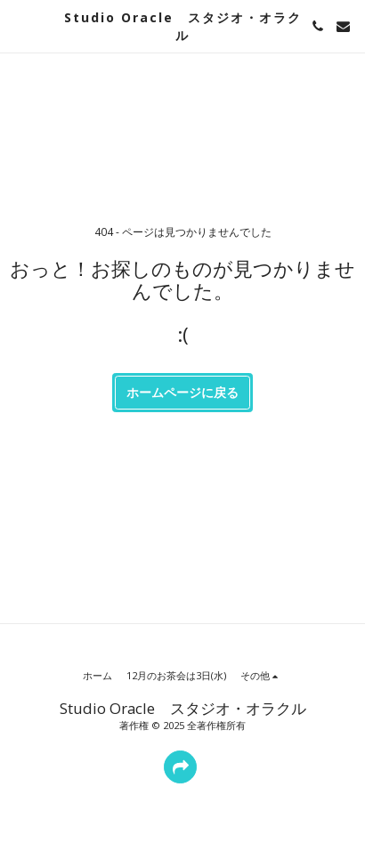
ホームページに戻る (182, 392)
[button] (20, 25)
